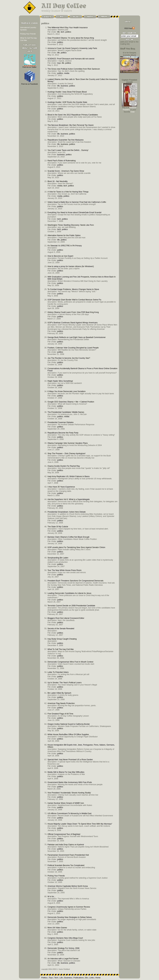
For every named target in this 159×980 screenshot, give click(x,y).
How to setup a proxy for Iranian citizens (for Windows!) (71, 266)
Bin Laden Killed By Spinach (59, 693)
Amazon (133, 107)
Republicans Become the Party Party (63, 433)
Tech (56, 978)
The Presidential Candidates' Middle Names (66, 412)
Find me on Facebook (30, 83)
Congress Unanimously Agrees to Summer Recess (69, 907)
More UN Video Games (57, 928)
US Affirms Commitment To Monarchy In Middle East (69, 813)
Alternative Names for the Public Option (64, 235)
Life (61, 978)
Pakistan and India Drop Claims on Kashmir (66, 845)
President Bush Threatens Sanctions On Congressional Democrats (75, 581)
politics (68, 32)
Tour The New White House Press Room (65, 570)
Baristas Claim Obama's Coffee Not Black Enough (68, 537)
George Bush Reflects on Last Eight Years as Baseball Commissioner (77, 337)
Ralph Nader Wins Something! (60, 381)
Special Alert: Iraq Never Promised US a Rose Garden (70, 760)
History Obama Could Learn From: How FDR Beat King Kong (73, 312)
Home (98, 978)
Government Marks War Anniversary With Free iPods (70, 782)
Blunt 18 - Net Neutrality (58, 181)
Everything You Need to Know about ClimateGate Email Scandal (74, 213)
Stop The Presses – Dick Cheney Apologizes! (66, 454)
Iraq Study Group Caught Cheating (62, 639)
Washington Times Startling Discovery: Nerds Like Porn (71, 225)
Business (68, 978)
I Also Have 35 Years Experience (61, 487)
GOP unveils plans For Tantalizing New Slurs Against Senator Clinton (76, 547)
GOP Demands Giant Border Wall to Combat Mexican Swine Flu (74, 300)
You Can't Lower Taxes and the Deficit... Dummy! (68, 150)
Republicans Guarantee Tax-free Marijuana (66, 140)
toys (59, 63)
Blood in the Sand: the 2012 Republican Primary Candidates (73, 115)
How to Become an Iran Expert (60, 256)
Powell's (126, 110)
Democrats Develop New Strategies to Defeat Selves (70, 917)
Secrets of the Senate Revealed (61, 629)
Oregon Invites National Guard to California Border (69, 724)
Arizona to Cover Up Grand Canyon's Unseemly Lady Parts (72, 48)
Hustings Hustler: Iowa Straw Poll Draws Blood (67, 92)
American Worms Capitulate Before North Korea (68, 886)
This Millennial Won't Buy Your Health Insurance (68, 28)
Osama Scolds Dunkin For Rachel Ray (64, 466)
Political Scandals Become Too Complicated (66, 865)
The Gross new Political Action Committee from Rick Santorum (74, 69)
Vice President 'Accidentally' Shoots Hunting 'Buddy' (69, 793)
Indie (133, 112)
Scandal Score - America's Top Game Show (66, 171)
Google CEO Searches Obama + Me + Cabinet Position (71, 402)
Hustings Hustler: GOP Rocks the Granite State (67, 102)
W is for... (51, 897)
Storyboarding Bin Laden (58, 558)
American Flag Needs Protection (61, 703)
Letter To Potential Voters (58, 672)
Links (92, 978)
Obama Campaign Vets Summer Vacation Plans (68, 443)
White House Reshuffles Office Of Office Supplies (68, 734)
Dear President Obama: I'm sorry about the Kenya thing (71, 38)
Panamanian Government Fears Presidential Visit (68, 855)
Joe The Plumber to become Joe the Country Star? (69, 358)
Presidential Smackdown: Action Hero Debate (67, 512)
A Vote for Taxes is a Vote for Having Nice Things (68, 192)
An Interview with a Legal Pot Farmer (63, 959)
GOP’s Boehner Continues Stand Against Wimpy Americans (73, 323)
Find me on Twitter (30, 66)
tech (62, 32)
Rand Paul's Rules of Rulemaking (62, 161)
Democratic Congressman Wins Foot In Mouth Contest (70, 662)
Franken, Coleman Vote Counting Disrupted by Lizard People (73, 348)
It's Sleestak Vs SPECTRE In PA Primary (65, 246)
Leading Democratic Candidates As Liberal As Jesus (69, 593)
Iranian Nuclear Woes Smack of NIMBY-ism (66, 803)
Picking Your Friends (28, 34)
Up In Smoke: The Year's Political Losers (65, 683)
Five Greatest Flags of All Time (60, 714)
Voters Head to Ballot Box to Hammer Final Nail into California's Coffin (77, 202)
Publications (79, 978)
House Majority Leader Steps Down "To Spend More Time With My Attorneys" (80, 824)
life (59, 32)
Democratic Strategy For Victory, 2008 (63, 948)
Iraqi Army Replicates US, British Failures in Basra (68, 476)
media (67, 73)
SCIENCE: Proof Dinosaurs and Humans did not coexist (71, 59)
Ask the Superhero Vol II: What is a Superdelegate (69, 499)
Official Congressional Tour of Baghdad (64, 834)
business (64, 86)
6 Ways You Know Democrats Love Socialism (67, 391)
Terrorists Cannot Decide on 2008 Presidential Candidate (71, 606)
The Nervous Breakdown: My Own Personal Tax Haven (71, 125)
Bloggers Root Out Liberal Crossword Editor (66, 618)
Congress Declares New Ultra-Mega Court (65, 938)
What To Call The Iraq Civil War (61, 649)
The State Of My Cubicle (58, 527)
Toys (51, 978)
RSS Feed (129, 28)
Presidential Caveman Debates (61, 422)
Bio (87, 978)
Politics (44, 978)
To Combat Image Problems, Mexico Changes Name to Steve (73, 289)
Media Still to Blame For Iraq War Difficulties (66, 772)
